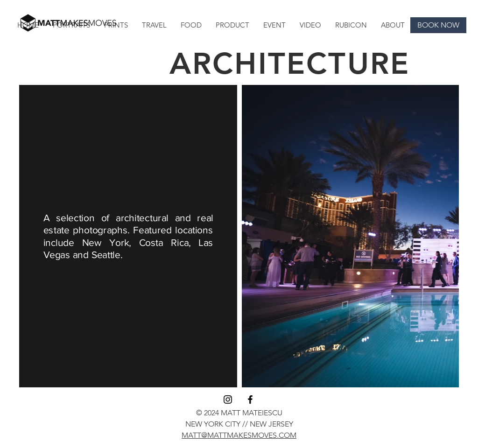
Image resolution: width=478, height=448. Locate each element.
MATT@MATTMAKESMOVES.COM (239, 435)
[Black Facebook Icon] (250, 399)
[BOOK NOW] (438, 25)
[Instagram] (228, 399)
